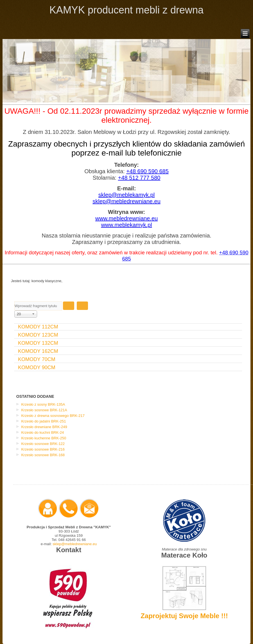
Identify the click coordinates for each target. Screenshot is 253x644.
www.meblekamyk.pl (126, 225)
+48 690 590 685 (147, 171)
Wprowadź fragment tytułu (14, 301)
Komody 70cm (37, 359)
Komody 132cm (38, 343)
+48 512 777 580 (139, 178)
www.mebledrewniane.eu (126, 218)
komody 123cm (38, 335)
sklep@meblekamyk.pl (126, 195)
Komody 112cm (38, 327)
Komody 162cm (38, 351)
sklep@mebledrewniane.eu (126, 201)
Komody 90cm (37, 367)
